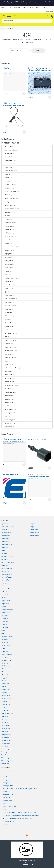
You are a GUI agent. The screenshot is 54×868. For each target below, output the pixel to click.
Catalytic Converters (9, 191)
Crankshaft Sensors (9, 209)
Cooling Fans (7, 202)
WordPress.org (35, 536)
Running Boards (8, 351)
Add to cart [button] (24, 94)
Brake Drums (7, 164)
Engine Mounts (8, 236)
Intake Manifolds (8, 299)
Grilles (5, 274)
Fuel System (31, 67)
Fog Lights (6, 254)
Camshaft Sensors (9, 185)
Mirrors (5, 319)
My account (49, 11)
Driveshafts (7, 230)
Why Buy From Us (28, 8)
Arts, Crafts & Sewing (10, 150)
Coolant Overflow (8, 198)
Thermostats (7, 375)
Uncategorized (7, 413)
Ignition (5, 292)
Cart (5, 774)
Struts (5, 361)
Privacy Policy (7, 801)
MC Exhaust (7, 312)
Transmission (7, 402)
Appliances (6, 147)
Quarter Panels (8, 340)
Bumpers (6, 181)
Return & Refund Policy (10, 806)
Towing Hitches (8, 392)
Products (6, 804)
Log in (32, 527)
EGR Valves (6, 233)
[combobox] (24, 21)
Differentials (7, 226)
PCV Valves (6, 330)
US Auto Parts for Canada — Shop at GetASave (18, 818)
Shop (9, 8)
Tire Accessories (8, 382)
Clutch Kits (5, 67)
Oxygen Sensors (8, 326)
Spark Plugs (7, 354)
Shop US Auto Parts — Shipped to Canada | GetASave (20, 812)
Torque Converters (9, 385)
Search (50, 21)
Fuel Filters (6, 257)
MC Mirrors (7, 316)
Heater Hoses (7, 288)
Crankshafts (7, 212)
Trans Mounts (7, 399)
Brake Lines (7, 167)
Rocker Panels (7, 347)
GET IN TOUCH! (8, 795)
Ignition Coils (7, 295)
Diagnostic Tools (8, 223)
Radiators (6, 344)
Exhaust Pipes (7, 250)
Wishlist (6, 824)
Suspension (7, 364)
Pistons (5, 337)
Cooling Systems (8, 205)
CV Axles (6, 216)
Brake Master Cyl (8, 171)
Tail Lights (6, 371)
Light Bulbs (6, 302)
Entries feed (34, 530)
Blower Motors (8, 157)
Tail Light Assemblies (9, 368)
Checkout (6, 777)
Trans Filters (7, 395)
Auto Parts (17, 8)
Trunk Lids (6, 406)
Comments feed (35, 533)
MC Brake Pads (8, 306)
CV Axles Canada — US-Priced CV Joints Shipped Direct (20, 789)
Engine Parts (7, 240)
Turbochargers (8, 409)
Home (3, 8)
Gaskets (6, 271)
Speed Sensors (8, 357)
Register (33, 524)
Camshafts (6, 188)
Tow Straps (7, 389)
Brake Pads (7, 174)
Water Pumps (7, 420)
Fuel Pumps (7, 264)
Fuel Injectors (7, 261)
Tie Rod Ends (7, 378)
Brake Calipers (7, 160)
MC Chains (6, 309)
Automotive (7, 153)
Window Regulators (9, 423)
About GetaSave (8, 771)
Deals (5, 792)
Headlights (6, 281)
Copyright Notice (8, 786)
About (38, 8)
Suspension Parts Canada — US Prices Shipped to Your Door (22, 815)
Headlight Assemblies (10, 278)
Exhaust (5, 243)
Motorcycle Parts (8, 323)
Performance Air (8, 333)
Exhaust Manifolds (9, 247)
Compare (6, 780)
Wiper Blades (7, 427)
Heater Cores (7, 285)
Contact (45, 8)
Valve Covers (7, 416)
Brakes (5, 178)
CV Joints (5, 102)
